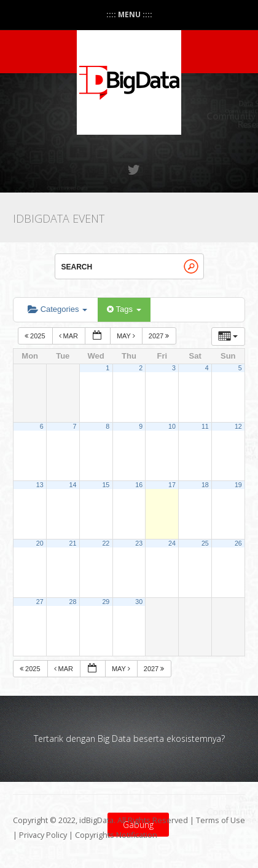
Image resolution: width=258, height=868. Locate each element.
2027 (160, 336)
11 (205, 426)
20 (40, 543)
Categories (57, 309)
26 (238, 543)
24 (172, 543)
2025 (36, 336)
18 (205, 485)
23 (139, 543)
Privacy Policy (43, 835)
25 (205, 543)
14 (73, 485)
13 (40, 485)
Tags (124, 309)
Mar (70, 336)
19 (238, 485)
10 (172, 426)
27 (40, 602)
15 (106, 485)
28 (73, 602)
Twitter (135, 170)
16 (139, 485)
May (127, 336)
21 (73, 543)
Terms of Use (221, 820)
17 (172, 485)
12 (238, 426)
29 (106, 602)
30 (139, 602)
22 (106, 543)
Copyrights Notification (116, 835)
